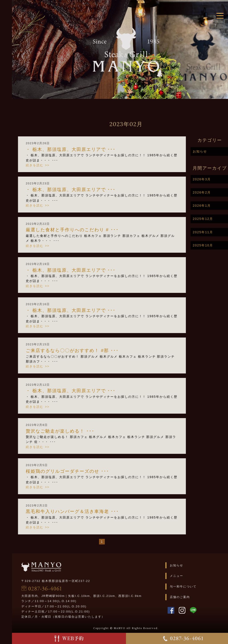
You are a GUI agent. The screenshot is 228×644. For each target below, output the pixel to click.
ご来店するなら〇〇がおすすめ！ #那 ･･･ (85, 350)
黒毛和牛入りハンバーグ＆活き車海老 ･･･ (85, 511)
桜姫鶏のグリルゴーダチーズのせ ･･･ (80, 471)
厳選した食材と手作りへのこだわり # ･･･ (85, 230)
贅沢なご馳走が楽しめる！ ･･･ (73, 431)
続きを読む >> (50, 165)
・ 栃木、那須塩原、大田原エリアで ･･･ (83, 149)
